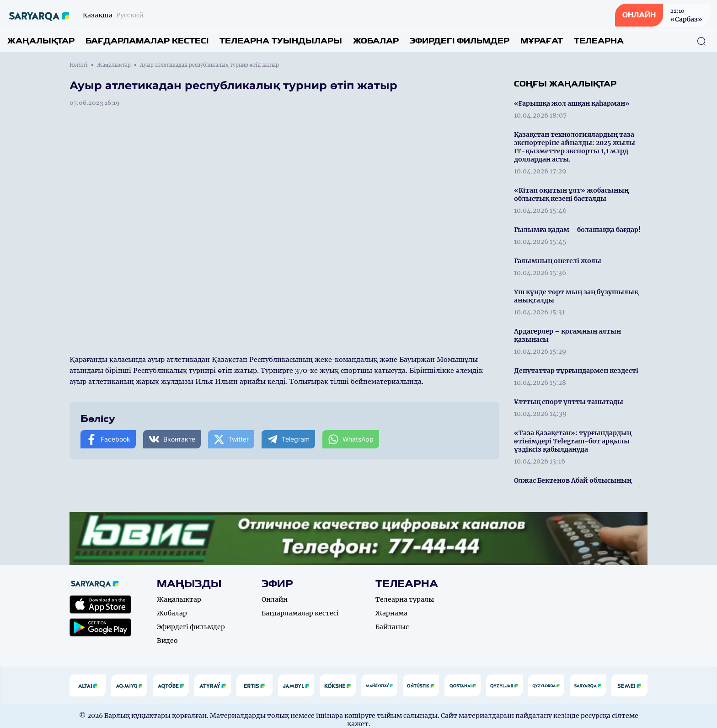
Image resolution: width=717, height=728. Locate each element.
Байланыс (392, 627)
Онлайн (275, 599)
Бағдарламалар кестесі (147, 41)
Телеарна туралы (405, 599)
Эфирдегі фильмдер (460, 41)
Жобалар (376, 41)
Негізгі (79, 65)
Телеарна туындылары (281, 41)
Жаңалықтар (41, 41)
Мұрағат (542, 41)
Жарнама (391, 613)
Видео (167, 641)
